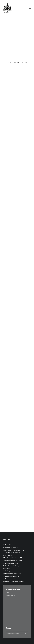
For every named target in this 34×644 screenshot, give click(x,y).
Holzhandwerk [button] (16, 62)
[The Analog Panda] (17, 8)
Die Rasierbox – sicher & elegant (12, 566)
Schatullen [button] (9, 64)
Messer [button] (16, 64)
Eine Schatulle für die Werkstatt (11, 553)
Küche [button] (21, 64)
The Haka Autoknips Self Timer (11, 579)
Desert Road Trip (7, 555)
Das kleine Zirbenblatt (9, 545)
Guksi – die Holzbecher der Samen (12, 561)
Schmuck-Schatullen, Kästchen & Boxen (14, 558)
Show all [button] (9, 62)
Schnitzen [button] (25, 62)
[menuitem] (9, 62)
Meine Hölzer (7, 568)
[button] (30, 8)
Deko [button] (26, 64)
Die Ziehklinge (7, 571)
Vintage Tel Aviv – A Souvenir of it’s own (14, 550)
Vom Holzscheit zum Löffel (11, 563)
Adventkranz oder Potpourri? (11, 548)
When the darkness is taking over (12, 574)
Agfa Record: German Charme (11, 576)
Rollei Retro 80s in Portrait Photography (14, 581)
